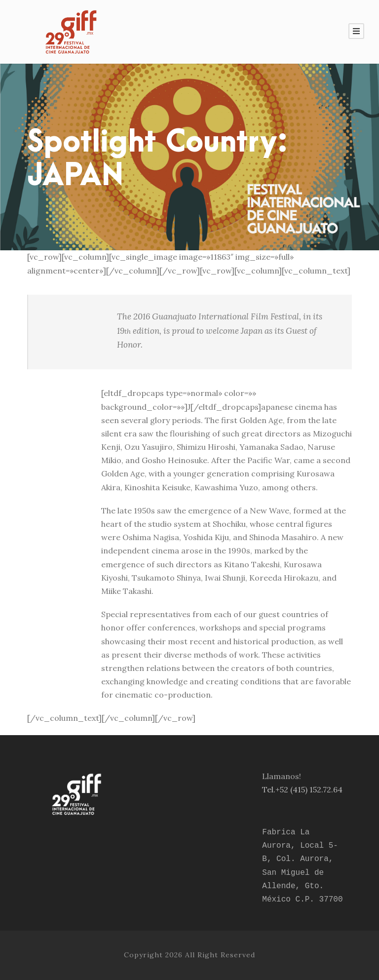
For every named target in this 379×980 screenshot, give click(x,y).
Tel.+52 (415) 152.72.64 (302, 789)
